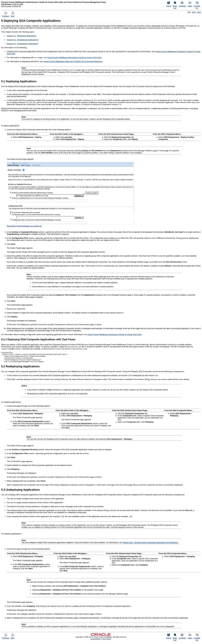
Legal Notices (95, 640)
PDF (189, 12)
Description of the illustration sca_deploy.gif (24, 226)
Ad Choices (107, 640)
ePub (199, 12)
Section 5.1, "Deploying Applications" (22, 36)
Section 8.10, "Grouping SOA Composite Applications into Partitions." (151, 544)
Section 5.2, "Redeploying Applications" (23, 40)
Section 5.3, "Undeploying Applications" (23, 44)
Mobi (194, 12)
